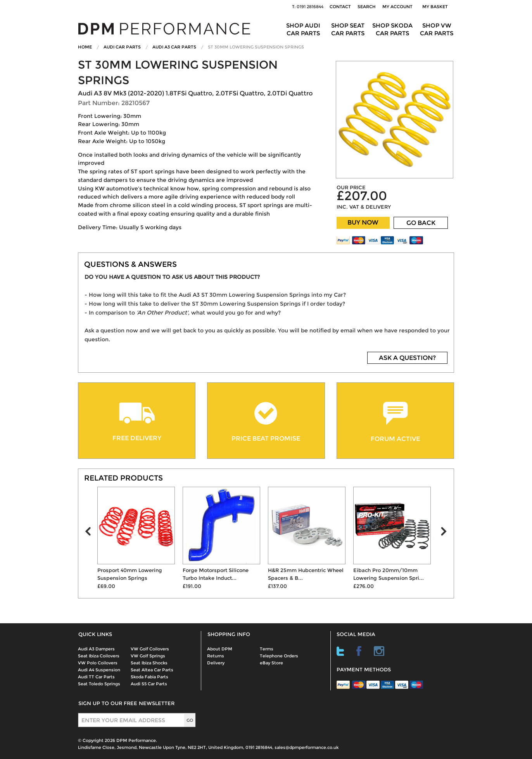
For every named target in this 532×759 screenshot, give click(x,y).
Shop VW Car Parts (437, 29)
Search (367, 7)
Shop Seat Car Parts (348, 29)
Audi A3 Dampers (96, 649)
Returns (216, 656)
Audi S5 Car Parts (149, 684)
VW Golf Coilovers (150, 649)
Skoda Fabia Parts (149, 677)
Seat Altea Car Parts (152, 670)
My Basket (436, 7)
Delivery (216, 663)
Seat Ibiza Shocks (149, 663)
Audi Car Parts (122, 47)
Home (85, 47)
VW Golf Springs (148, 656)
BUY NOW (363, 222)
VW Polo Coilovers (98, 663)
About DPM (220, 649)
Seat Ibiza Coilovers (99, 656)
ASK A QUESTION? (407, 358)
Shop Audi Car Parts (303, 29)
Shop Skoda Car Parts (392, 29)
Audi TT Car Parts (96, 677)
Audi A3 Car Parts (174, 47)
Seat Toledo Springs (99, 684)
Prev (91, 533)
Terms (267, 649)
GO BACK (421, 223)
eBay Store (271, 663)
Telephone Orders (279, 656)
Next (447, 533)
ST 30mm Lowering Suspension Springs (256, 47)
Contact (340, 7)
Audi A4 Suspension (99, 670)
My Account (397, 7)
